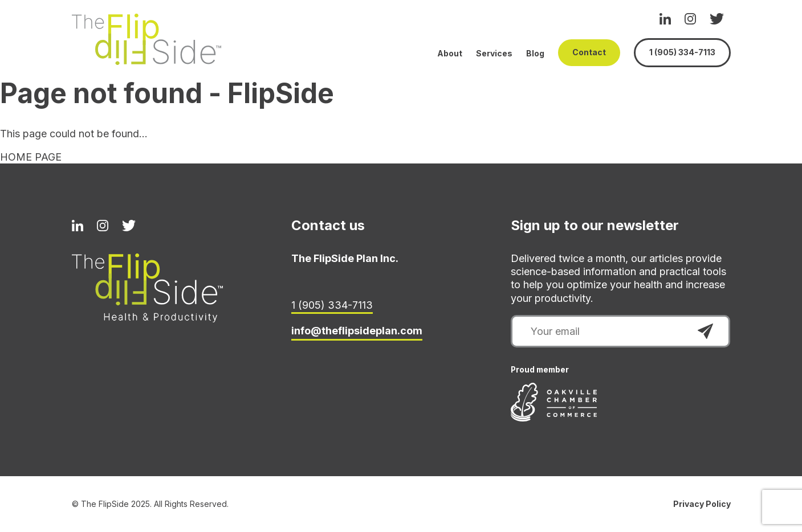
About (450, 53)
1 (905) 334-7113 (682, 52)
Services (494, 53)
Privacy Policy (702, 504)
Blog (535, 53)
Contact (589, 52)
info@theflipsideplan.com (357, 331)
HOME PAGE (31, 157)
